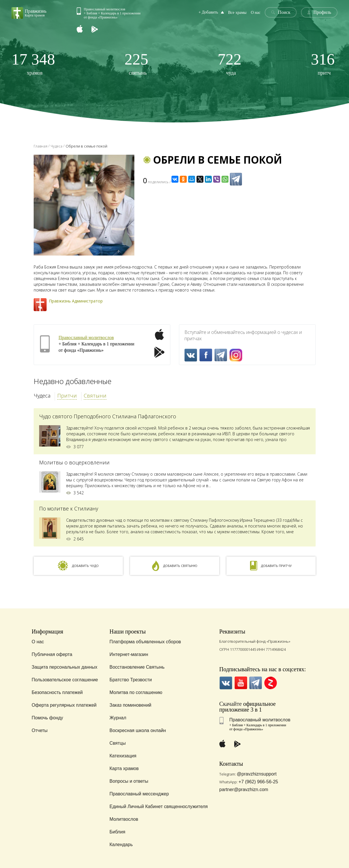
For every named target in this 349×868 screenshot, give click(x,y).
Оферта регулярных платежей (64, 705)
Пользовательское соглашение (65, 680)
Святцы (118, 743)
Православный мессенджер (139, 794)
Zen (271, 683)
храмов (33, 64)
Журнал (118, 718)
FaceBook (206, 355)
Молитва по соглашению (136, 692)
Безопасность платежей (57, 692)
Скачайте (230, 704)
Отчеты (40, 730)
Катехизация (123, 756)
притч (323, 64)
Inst (236, 355)
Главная (41, 146)
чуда (230, 64)
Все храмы (237, 13)
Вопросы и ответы (129, 781)
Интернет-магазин (129, 654)
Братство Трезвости (130, 680)
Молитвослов (124, 819)
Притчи (67, 396)
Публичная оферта (52, 654)
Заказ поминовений (130, 705)
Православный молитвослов (86, 337)
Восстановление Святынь (137, 667)
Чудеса (42, 396)
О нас (256, 13)
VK (191, 355)
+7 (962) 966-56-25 (258, 782)
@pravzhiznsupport (257, 774)
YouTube (241, 683)
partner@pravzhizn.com (244, 789)
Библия (117, 832)
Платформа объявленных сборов (145, 642)
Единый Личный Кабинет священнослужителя (159, 806)
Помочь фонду (47, 718)
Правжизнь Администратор (76, 301)
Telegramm (221, 355)
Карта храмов (124, 768)
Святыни (95, 396)
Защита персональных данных (64, 667)
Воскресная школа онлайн (138, 730)
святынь (137, 64)
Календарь (121, 845)
